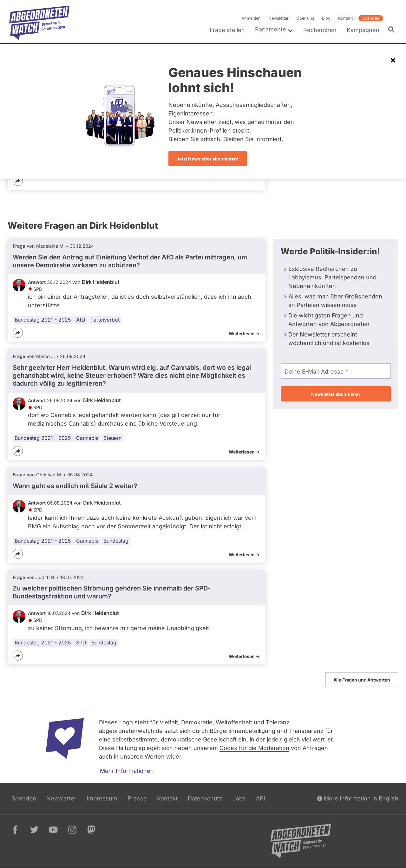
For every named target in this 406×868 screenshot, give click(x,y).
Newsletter (278, 18)
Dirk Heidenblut (101, 282)
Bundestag (116, 541)
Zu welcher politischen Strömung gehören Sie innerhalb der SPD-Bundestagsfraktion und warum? (112, 592)
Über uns (305, 18)
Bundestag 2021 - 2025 (43, 320)
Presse (137, 798)
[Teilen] (18, 181)
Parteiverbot (105, 320)
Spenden (371, 18)
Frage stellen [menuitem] (227, 30)
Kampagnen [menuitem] (363, 30)
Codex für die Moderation (254, 748)
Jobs (239, 798)
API (261, 798)
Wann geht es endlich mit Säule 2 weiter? (75, 486)
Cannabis (87, 438)
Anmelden (251, 18)
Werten (155, 757)
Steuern (112, 438)
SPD (81, 643)
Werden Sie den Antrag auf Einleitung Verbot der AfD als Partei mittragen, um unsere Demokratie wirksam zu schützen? (130, 261)
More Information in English (358, 798)
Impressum (102, 798)
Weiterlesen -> (244, 333)
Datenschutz (205, 798)
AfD (81, 320)
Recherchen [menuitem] (320, 30)
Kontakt (345, 18)
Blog (326, 18)
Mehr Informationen (127, 771)
